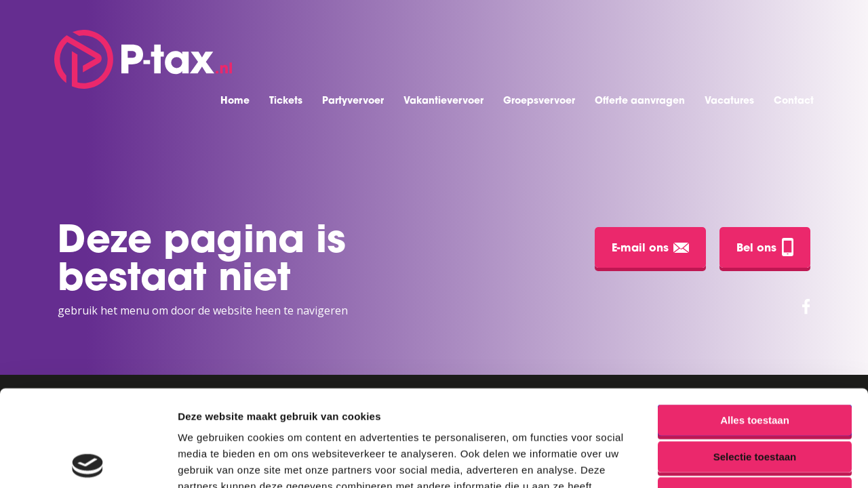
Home (235, 101)
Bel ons (765, 247)
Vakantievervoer (443, 101)
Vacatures (729, 101)
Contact (794, 101)
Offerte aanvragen (640, 101)
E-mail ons (650, 248)
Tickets (286, 101)
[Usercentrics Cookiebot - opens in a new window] (88, 462)
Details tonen (733, 461)
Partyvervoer (353, 101)
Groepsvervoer (539, 101)
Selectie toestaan (755, 360)
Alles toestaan (755, 324)
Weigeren (754, 396)
